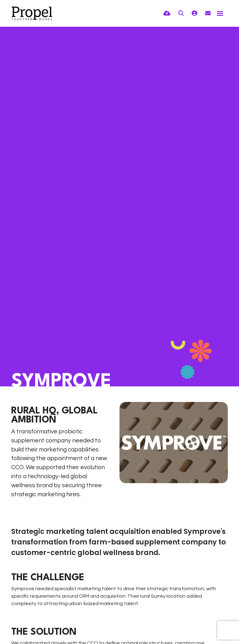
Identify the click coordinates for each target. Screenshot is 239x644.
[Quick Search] (181, 14)
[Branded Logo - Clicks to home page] (32, 13)
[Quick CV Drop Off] (167, 14)
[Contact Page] (208, 14)
